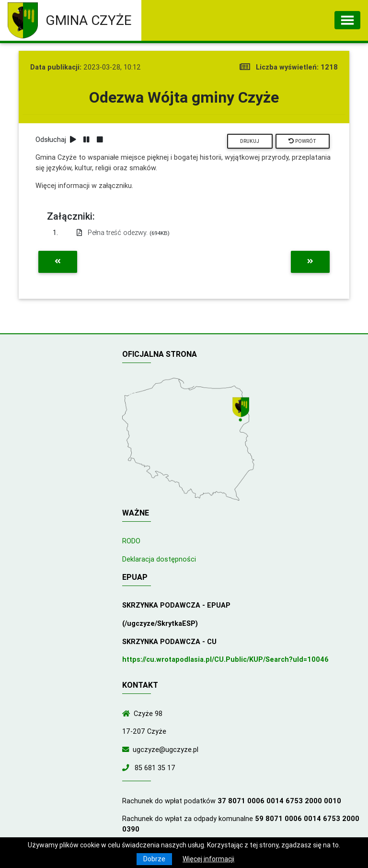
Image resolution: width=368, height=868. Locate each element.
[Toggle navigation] (347, 20)
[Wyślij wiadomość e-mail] (127, 750)
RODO (131, 541)
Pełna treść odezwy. (123, 233)
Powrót (302, 141)
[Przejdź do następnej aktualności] (310, 262)
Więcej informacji (208, 859)
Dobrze (154, 859)
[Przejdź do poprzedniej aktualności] (58, 262)
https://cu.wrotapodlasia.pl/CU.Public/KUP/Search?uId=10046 (225, 659)
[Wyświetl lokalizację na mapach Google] (242, 410)
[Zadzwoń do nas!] (127, 768)
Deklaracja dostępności (159, 559)
